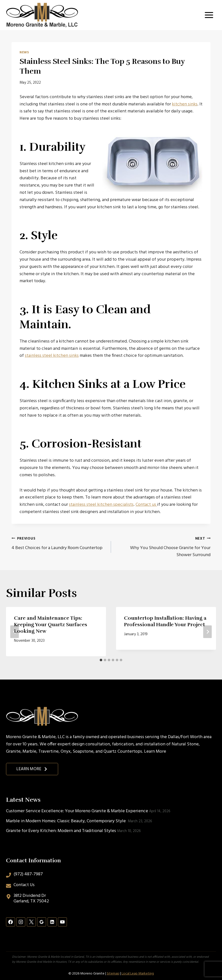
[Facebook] (11, 922)
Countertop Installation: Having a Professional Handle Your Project (165, 621)
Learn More (155, 752)
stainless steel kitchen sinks (52, 356)
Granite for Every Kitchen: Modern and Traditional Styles (61, 831)
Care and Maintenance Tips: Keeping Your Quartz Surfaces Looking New (51, 625)
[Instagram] (21, 922)
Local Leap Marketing (138, 974)
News (24, 53)
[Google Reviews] (42, 922)
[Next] (207, 632)
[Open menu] (209, 15)
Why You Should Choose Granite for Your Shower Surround (163, 547)
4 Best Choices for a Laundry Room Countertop (59, 543)
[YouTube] (62, 922)
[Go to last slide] (15, 632)
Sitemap (113, 974)
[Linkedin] (52, 922)
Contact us (146, 505)
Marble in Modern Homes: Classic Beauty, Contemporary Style (66, 821)
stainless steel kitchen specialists (101, 505)
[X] (31, 922)
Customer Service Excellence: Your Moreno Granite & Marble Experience (77, 811)
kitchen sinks (185, 104)
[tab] (101, 660)
